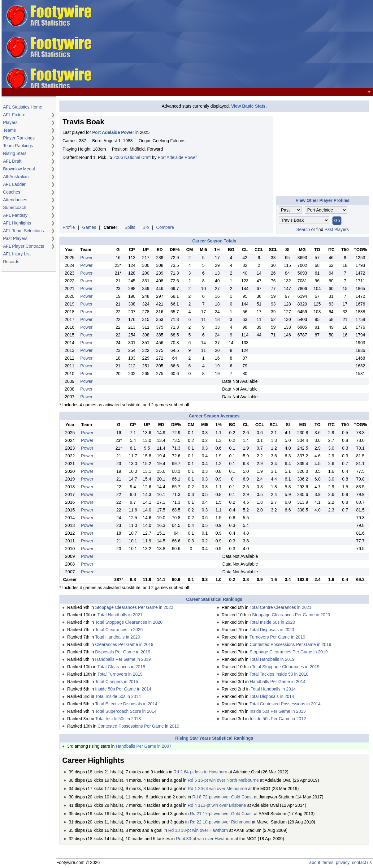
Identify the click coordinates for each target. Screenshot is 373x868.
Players (10, 122)
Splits (130, 227)
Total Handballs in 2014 (273, 689)
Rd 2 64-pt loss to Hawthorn (200, 772)
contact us (362, 862)
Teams (9, 130)
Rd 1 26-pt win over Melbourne (217, 789)
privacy (343, 862)
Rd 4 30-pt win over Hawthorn (204, 839)
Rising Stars (15, 153)
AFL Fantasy (15, 215)
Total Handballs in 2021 (120, 615)
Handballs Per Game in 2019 (123, 659)
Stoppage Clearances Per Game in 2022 (134, 607)
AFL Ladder (14, 184)
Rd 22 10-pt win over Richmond (220, 822)
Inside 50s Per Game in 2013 (278, 711)
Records (11, 262)
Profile (69, 227)
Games (89, 227)
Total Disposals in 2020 (272, 630)
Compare (165, 227)
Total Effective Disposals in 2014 (126, 704)
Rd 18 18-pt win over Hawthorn (198, 830)
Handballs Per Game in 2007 (144, 746)
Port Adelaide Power (177, 157)
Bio (146, 227)
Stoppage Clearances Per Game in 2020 (291, 615)
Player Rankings (19, 138)
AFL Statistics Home (23, 107)
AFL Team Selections (24, 231)
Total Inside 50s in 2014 (118, 696)
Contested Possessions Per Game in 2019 (290, 644)
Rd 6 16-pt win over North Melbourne (223, 780)
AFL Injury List (17, 254)
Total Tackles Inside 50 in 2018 (279, 674)
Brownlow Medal (19, 169)
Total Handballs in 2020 (118, 637)
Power (86, 258)
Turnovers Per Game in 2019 (277, 637)
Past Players (15, 238)
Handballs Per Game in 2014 (278, 682)
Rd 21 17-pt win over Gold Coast (221, 814)
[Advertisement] (258, 44)
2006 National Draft (132, 157)
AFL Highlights (17, 223)
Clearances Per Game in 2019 (124, 644)
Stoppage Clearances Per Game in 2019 (288, 652)
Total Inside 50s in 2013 (118, 719)
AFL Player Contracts (24, 246)
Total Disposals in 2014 (272, 696)
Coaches (12, 192)
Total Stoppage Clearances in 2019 (286, 667)
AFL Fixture (14, 115)
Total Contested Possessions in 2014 (285, 704)
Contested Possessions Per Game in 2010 (138, 726)
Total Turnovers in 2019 (120, 674)
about (315, 862)
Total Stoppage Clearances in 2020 (129, 622)
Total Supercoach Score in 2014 (126, 711)
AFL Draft (12, 161)
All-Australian (16, 177)
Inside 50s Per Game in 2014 (123, 689)
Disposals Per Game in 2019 (123, 652)
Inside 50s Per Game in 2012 (278, 719)
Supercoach (15, 207)
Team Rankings (18, 146)
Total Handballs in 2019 (272, 659)
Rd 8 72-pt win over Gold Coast (222, 797)
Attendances (15, 200)
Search (303, 229)
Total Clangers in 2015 (117, 682)
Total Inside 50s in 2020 (272, 622)
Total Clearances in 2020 (119, 630)
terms (328, 862)
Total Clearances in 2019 (121, 667)
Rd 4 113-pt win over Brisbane (217, 805)
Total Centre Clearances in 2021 (280, 607)
